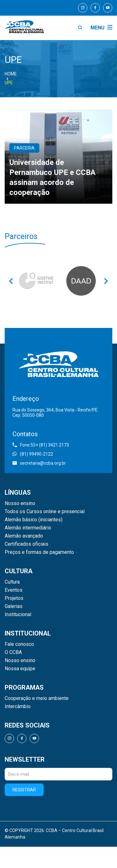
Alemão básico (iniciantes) (34, 520)
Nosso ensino (20, 503)
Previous (11, 281)
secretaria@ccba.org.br (39, 463)
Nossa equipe (20, 669)
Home (11, 74)
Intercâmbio (18, 707)
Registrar (24, 790)
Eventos (14, 590)
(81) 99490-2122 (33, 454)
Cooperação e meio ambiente (37, 698)
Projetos (14, 598)
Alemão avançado (24, 536)
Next (106, 281)
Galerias (14, 606)
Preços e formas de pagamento (39, 552)
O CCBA (13, 652)
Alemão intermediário (28, 528)
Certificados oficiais (27, 544)
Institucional (18, 615)
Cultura (12, 582)
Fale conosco (19, 644)
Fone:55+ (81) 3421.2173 (41, 445)
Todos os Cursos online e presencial (45, 512)
